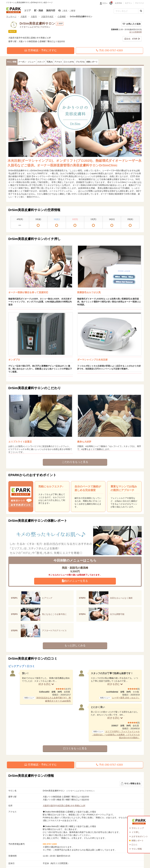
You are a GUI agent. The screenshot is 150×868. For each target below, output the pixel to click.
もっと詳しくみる (75, 645)
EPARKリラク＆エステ (13, 10)
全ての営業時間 (135, 32)
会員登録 (118, 3)
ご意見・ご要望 (67, 11)
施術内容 (51, 10)
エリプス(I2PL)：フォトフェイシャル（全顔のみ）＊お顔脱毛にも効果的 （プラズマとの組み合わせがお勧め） (116, 734)
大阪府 (24, 17)
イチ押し (136, 832)
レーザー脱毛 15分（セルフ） (126, 698)
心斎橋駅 (62, 17)
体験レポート (138, 841)
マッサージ (11, 17)
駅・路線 (39, 10)
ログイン (128, 3)
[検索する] (141, 11)
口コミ (135, 845)
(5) (50, 62)
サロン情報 (137, 849)
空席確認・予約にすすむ (41, 50)
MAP (60, 24)
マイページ (139, 3)
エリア (28, 10)
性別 (105, 3)
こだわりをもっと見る (75, 462)
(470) (69, 62)
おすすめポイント (140, 836)
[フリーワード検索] (126, 11)
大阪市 (34, 17)
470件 (131, 39)
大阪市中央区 (47, 17)
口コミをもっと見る (75, 748)
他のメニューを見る (75, 581)
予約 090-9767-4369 (109, 50)
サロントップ (138, 828)
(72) (80, 62)
